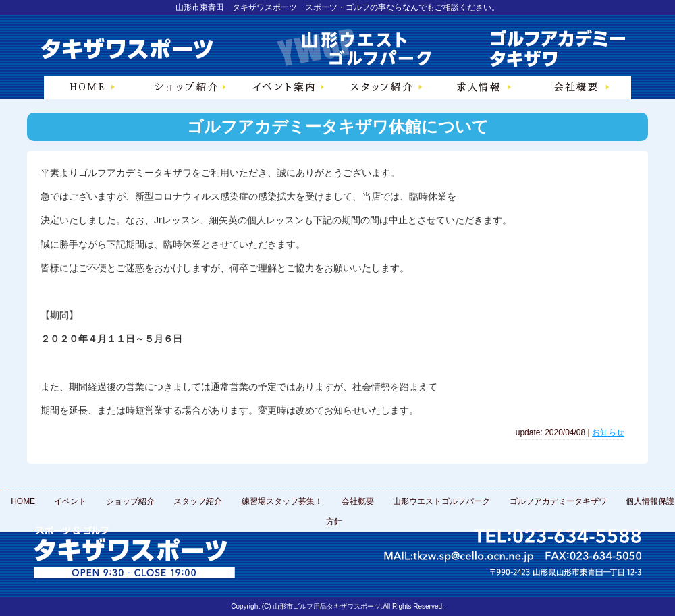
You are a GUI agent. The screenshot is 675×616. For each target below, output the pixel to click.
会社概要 (358, 501)
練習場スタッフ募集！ (282, 501)
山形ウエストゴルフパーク (441, 501)
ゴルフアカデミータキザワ (558, 501)
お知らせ (608, 432)
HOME (23, 501)
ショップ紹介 (130, 501)
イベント (70, 501)
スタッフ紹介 (198, 501)
